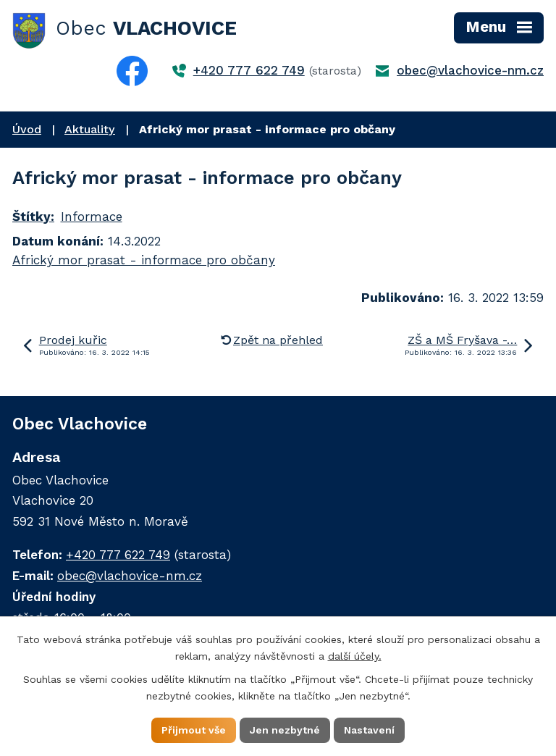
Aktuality (90, 129)
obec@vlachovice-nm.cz (470, 70)
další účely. (355, 656)
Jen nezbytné (285, 730)
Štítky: (33, 217)
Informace (92, 217)
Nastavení (369, 730)
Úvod (27, 129)
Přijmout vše (194, 730)
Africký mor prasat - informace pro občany (144, 260)
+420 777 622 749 (249, 70)
